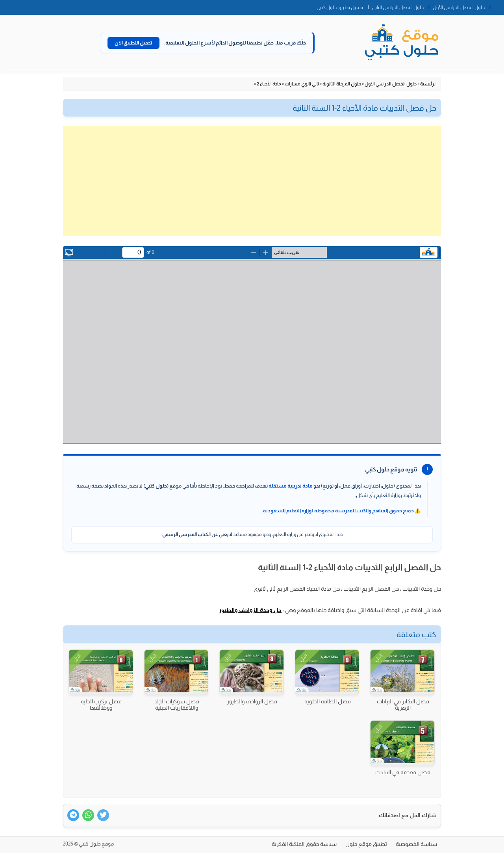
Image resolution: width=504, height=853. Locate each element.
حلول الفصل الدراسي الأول (459, 7)
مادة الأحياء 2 (269, 84)
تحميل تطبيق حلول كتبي (340, 7)
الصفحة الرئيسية (497, 6)
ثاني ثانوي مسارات (302, 84)
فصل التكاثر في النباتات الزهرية (403, 705)
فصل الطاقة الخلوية (328, 701)
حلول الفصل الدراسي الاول (391, 84)
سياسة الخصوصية (416, 844)
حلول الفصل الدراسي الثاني (398, 7)
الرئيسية (428, 84)
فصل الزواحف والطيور (252, 701)
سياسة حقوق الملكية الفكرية (304, 844)
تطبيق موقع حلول (366, 844)
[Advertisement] (252, 181)
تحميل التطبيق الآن (133, 43)
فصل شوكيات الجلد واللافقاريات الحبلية (177, 705)
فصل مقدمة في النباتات (403, 772)
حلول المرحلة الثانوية (342, 84)
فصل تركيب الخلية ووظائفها (101, 705)
